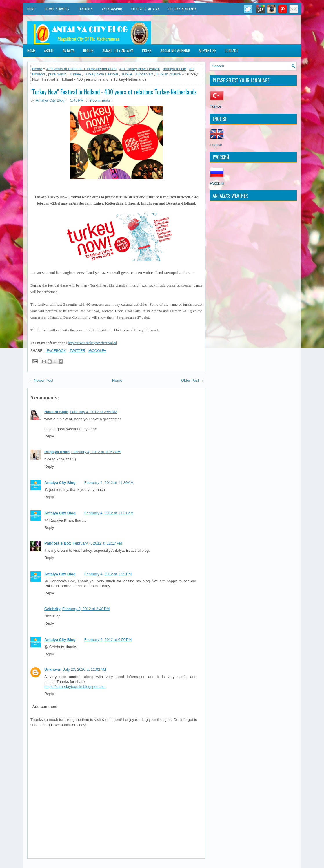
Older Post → (192, 380)
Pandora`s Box (58, 543)
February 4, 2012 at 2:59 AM (93, 412)
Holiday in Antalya (182, 9)
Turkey (75, 74)
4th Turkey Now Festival (140, 69)
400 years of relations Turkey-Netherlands (81, 69)
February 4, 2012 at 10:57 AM (96, 452)
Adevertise (207, 50)
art (191, 69)
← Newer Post (41, 380)
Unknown (53, 669)
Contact (231, 50)
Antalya (69, 50)
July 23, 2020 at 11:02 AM (85, 669)
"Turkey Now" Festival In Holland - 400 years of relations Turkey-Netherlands (114, 92)
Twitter (77, 351)
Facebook (56, 351)
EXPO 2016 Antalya (145, 9)
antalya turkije (174, 69)
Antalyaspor (112, 9)
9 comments (100, 100)
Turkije (127, 74)
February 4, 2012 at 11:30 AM (109, 483)
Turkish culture (169, 74)
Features (86, 9)
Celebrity (52, 609)
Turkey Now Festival (101, 74)
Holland (39, 74)
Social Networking (175, 50)
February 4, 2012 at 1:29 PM (108, 574)
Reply (49, 436)
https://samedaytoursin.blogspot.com (75, 687)
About (49, 50)
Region (88, 50)
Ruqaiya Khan (57, 452)
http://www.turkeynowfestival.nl (92, 343)
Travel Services (57, 9)
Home (31, 9)
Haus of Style (56, 412)
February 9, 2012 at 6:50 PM (108, 640)
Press (147, 50)
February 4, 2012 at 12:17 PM (98, 543)
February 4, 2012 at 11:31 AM (109, 513)
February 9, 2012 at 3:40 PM (86, 609)
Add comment (45, 707)
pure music (57, 74)
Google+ (97, 351)
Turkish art (144, 74)
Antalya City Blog (60, 483)
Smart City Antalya (118, 50)
